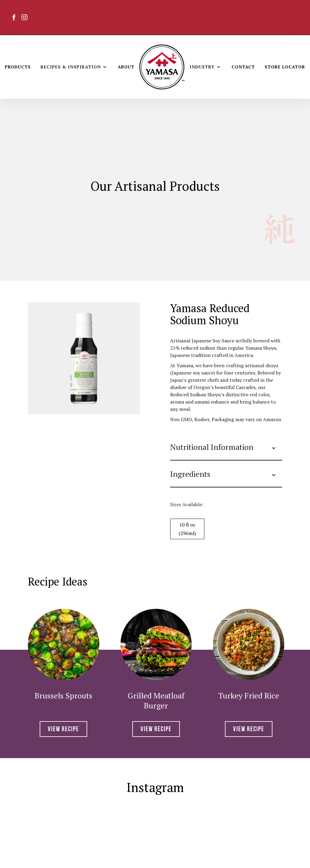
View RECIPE (63, 729)
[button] (74, 67)
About (126, 67)
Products (18, 67)
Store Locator (285, 67)
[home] (162, 67)
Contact (243, 67)
